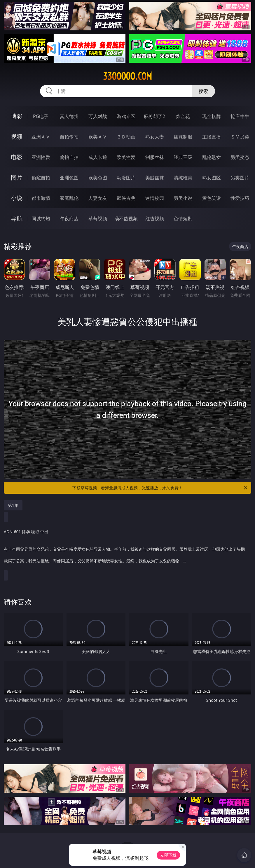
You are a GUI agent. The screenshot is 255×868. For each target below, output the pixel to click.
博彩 (17, 116)
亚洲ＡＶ (41, 137)
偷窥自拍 (41, 178)
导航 (17, 218)
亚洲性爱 (41, 157)
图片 (17, 177)
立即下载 (168, 855)
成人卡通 (98, 157)
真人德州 (69, 116)
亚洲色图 (69, 178)
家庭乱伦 (69, 198)
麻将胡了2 (154, 116)
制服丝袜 (155, 157)
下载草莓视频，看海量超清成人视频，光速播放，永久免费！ (160, 488)
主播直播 (212, 137)
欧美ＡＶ (98, 137)
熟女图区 (212, 178)
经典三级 (183, 157)
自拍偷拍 (69, 137)
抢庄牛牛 (240, 116)
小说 (17, 198)
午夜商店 (69, 219)
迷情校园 (155, 198)
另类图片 (240, 178)
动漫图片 (126, 178)
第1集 (13, 505)
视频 (17, 137)
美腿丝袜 (155, 178)
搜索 (203, 91)
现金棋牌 (212, 116)
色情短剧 (183, 219)
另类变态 (240, 157)
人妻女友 (98, 198)
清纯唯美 (183, 178)
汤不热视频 (126, 219)
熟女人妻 (155, 137)
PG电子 (41, 116)
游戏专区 (126, 116)
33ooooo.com (127, 76)
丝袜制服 (183, 137)
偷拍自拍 (69, 157)
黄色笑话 (212, 198)
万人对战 (98, 116)
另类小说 (183, 198)
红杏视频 (155, 219)
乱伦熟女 (212, 157)
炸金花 (183, 116)
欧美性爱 (126, 157)
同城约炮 (41, 219)
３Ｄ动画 (126, 137)
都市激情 (41, 198)
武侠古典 (126, 198)
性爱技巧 (240, 198)
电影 (17, 157)
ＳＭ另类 (240, 137)
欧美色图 (98, 178)
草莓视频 (98, 219)
